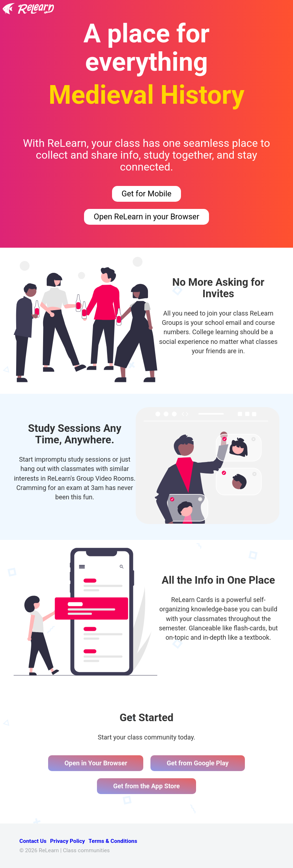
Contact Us (33, 841)
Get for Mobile (147, 194)
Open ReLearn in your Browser (146, 217)
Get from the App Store (146, 786)
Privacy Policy (67, 841)
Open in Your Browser (96, 763)
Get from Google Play (197, 763)
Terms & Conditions (113, 841)
